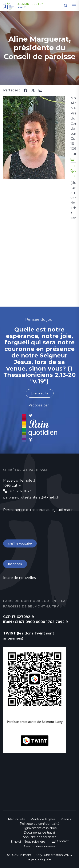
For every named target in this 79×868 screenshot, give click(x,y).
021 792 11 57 (20, 491)
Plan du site (17, 819)
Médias (66, 819)
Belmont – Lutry (30, 4)
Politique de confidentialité (40, 824)
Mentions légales (43, 819)
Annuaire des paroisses (39, 837)
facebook (15, 564)
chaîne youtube (20, 543)
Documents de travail (40, 833)
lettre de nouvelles (19, 578)
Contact (63, 841)
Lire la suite (40, 393)
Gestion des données (40, 846)
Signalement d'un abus (39, 828)
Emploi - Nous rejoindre (28, 842)
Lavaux (21, 7)
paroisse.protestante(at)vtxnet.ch (31, 497)
